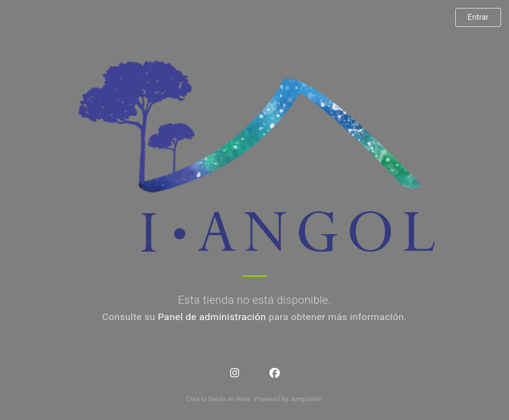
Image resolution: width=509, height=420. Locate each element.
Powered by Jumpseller (288, 399)
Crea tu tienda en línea (219, 399)
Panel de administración (212, 317)
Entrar (478, 17)
